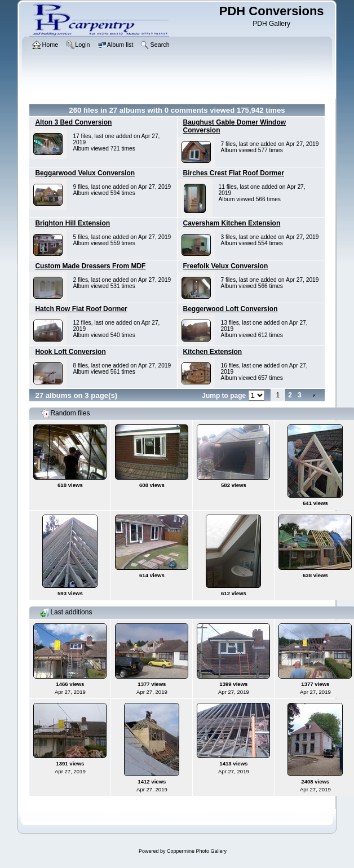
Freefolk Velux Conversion (226, 266)
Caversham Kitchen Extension (232, 223)
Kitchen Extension (213, 352)
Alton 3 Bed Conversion (73, 122)
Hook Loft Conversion (70, 352)
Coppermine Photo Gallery (197, 851)
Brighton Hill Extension (72, 223)
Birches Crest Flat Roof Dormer (234, 173)
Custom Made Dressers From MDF (90, 266)
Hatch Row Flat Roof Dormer (81, 309)
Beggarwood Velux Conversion (85, 173)
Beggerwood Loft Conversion (231, 309)
